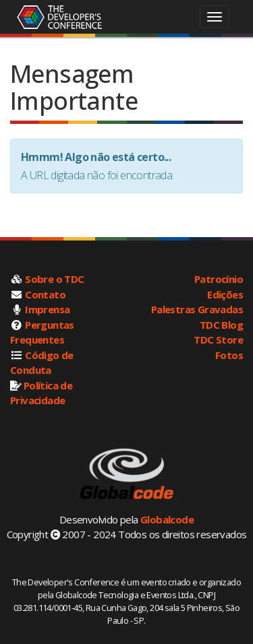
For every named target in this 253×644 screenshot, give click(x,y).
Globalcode (167, 519)
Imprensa (47, 309)
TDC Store (218, 340)
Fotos (229, 355)
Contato (45, 294)
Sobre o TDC (54, 279)
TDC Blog (221, 325)
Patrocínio (219, 279)
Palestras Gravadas (197, 309)
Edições (225, 294)
